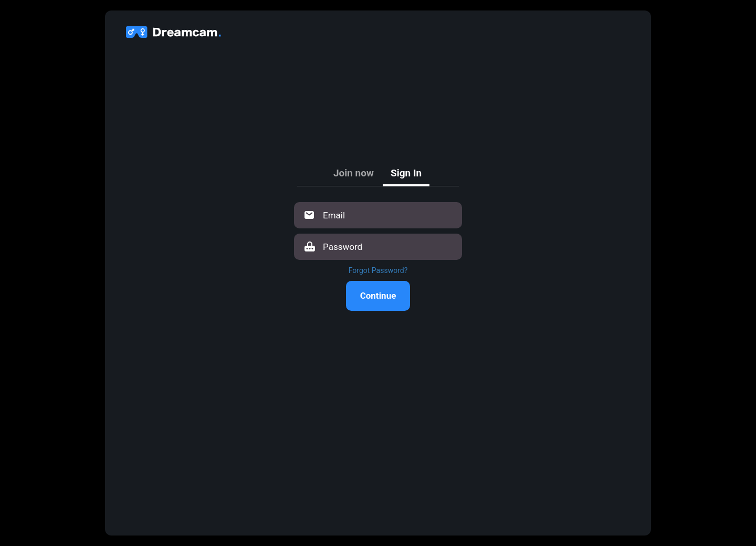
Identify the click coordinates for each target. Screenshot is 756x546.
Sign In (406, 173)
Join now (354, 173)
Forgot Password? (378, 270)
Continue (378, 296)
